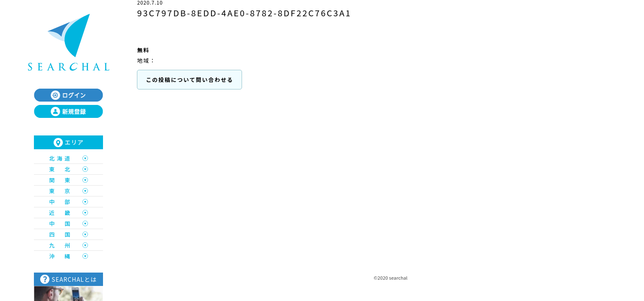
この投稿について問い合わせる (189, 80)
